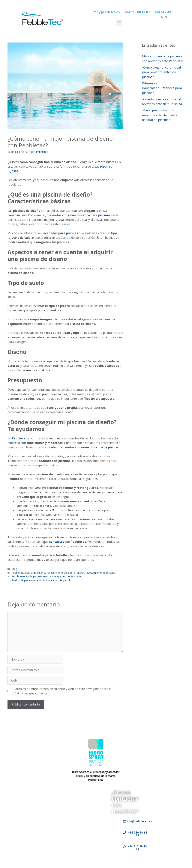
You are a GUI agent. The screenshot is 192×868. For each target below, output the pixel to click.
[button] (119, 23)
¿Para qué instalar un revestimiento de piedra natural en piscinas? (160, 115)
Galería (51, 833)
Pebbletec (17, 573)
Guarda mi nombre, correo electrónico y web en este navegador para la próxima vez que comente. (61, 691)
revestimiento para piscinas (89, 215)
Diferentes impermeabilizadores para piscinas (162, 88)
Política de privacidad (66, 841)
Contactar (96, 833)
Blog (14, 569)
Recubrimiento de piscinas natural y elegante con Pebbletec (47, 576)
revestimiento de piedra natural (65, 573)
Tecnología (27, 833)
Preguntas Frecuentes (72, 833)
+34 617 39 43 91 (163, 14)
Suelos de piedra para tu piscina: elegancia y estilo (42, 580)
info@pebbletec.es (106, 12)
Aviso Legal (12, 841)
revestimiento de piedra (99, 447)
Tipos (40, 833)
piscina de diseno (35, 573)
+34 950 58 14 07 (137, 12)
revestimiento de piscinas (101, 573)
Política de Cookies (95, 841)
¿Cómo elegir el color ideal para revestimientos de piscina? (161, 72)
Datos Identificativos (35, 841)
